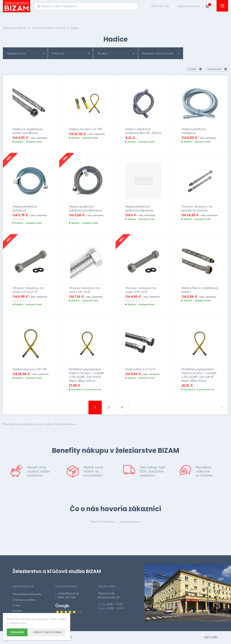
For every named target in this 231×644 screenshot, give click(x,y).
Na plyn (102, 53)
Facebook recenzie (103, 522)
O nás (16, 606)
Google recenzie (130, 522)
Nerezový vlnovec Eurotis (158, 53)
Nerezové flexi (16, 53)
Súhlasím (17, 632)
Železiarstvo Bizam (15, 28)
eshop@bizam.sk (189, 6)
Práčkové (58, 53)
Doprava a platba (24, 601)
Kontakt (17, 612)
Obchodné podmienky (27, 595)
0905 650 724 (160, 6)
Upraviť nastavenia (47, 632)
